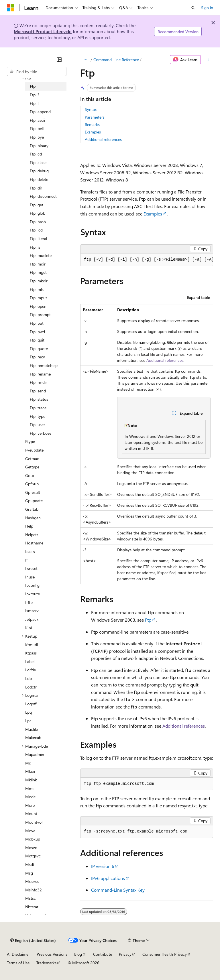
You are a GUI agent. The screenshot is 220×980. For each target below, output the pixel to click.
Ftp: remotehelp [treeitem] (44, 365)
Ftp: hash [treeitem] (38, 222)
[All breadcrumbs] (85, 60)
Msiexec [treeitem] (32, 881)
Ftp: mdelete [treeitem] (41, 255)
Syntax (91, 109)
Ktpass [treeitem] (31, 653)
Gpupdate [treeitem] (34, 501)
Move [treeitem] (30, 831)
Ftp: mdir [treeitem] (38, 264)
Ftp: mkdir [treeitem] (39, 281)
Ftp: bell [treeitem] (37, 128)
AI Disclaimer (18, 954)
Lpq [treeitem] (29, 712)
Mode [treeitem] (30, 797)
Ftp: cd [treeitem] (36, 154)
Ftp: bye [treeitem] (37, 137)
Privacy (125, 954)
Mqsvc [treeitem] (31, 848)
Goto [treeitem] (30, 475)
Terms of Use (18, 963)
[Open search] (193, 8)
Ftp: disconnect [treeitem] (43, 196)
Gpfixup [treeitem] (32, 484)
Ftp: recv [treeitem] (37, 357)
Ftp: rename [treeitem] (40, 374)
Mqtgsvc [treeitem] (33, 856)
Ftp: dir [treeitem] (36, 188)
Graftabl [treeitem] (32, 509)
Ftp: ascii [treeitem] (37, 120)
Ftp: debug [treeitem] (39, 171)
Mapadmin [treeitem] (35, 754)
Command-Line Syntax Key (118, 890)
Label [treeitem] (30, 661)
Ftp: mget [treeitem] (38, 272)
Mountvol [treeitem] (34, 822)
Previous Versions (52, 954)
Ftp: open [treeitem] (38, 306)
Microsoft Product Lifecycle (43, 31)
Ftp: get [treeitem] (37, 205)
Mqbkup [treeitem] (33, 839)
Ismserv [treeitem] (32, 611)
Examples (93, 132)
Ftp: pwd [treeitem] (37, 332)
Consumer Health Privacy (165, 954)
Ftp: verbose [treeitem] (41, 433)
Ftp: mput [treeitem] (38, 298)
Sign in (207, 8)
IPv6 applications (108, 878)
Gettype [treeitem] (32, 467)
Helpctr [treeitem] (32, 535)
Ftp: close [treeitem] (38, 162)
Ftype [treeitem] (30, 441)
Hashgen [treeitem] (33, 518)
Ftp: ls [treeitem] (35, 247)
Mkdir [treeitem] (30, 771)
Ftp (148, 620)
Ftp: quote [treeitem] (39, 349)
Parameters (95, 117)
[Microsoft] (11, 8)
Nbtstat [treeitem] (32, 907)
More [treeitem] (30, 805)
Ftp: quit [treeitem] (37, 340)
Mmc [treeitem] (30, 788)
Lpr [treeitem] (28, 721)
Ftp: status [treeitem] (39, 399)
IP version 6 (103, 866)
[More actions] (208, 60)
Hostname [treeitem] (34, 543)
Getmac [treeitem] (32, 459)
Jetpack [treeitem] (32, 619)
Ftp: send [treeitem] (38, 391)
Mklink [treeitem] (31, 780)
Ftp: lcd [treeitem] (36, 230)
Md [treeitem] (28, 763)
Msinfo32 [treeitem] (34, 890)
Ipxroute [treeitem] (33, 594)
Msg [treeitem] (29, 873)
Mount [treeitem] (31, 814)
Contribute (103, 954)
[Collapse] (59, 59)
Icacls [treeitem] (30, 551)
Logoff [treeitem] (31, 704)
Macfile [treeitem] (32, 729)
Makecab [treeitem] (33, 738)
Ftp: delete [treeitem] (39, 179)
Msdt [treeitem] (30, 864)
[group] (147, 260)
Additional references (103, 139)
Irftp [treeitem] (29, 602)
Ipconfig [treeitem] (32, 585)
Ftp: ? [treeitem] (35, 95)
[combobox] (37, 71)
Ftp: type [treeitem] (38, 416)
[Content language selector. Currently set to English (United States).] (33, 941)
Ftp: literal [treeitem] (38, 238)
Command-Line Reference (116, 60)
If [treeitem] (26, 560)
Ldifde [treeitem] (31, 670)
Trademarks (46, 963)
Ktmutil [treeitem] (32, 645)
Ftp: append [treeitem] (40, 112)
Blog (78, 954)
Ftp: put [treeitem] (37, 323)
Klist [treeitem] (29, 627)
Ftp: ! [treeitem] (34, 103)
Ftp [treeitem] (33, 86)
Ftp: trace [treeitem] (38, 408)
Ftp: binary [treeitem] (39, 146)
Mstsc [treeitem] (31, 898)
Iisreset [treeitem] (31, 568)
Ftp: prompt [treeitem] (40, 315)
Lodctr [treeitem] (31, 687)
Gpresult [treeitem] (33, 492)
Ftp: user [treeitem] (37, 425)
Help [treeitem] (29, 526)
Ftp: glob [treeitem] (38, 213)
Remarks (92, 124)
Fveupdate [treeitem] (34, 450)
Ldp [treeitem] (29, 678)
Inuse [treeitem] (30, 577)
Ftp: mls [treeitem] (37, 289)
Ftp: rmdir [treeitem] (38, 382)
